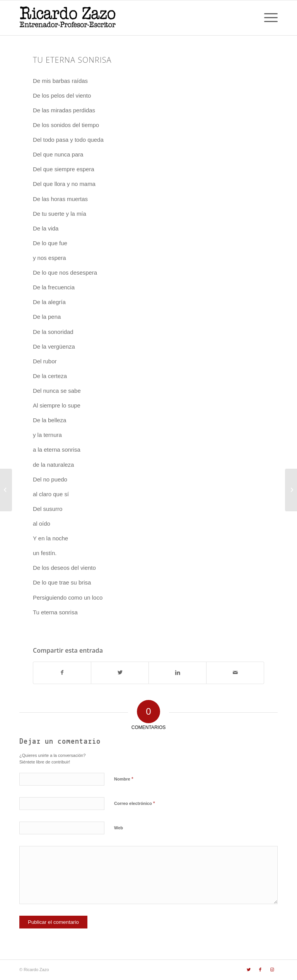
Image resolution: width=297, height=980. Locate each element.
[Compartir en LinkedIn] (178, 673)
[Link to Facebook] (260, 970)
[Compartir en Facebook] (62, 673)
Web (119, 828)
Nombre (124, 779)
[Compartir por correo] (235, 673)
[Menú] (267, 18)
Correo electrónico (135, 803)
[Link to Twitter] (249, 970)
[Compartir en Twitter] (120, 673)
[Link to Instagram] (272, 970)
